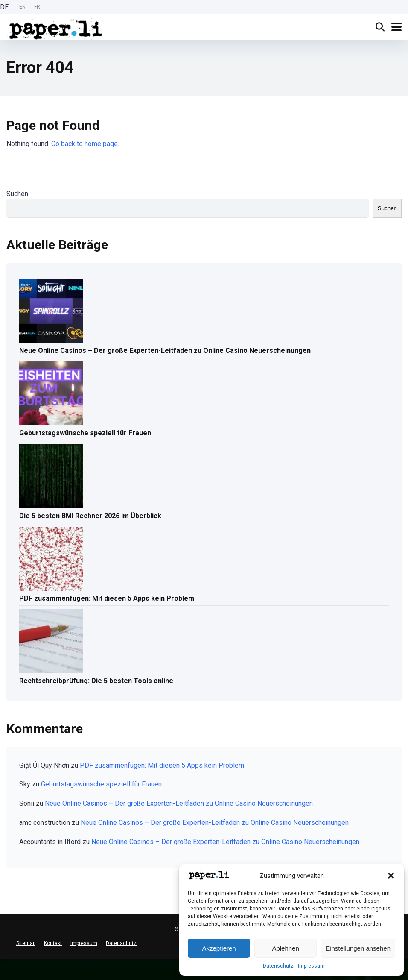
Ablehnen (285, 948)
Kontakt (53, 943)
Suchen (17, 194)
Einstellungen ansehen (358, 948)
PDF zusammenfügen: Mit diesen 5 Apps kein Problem (107, 598)
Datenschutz (278, 966)
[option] (22, 7)
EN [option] (22, 7)
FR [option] (37, 7)
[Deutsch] (4, 963)
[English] (4, 970)
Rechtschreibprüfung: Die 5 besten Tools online (96, 681)
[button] (391, 876)
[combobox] (4, 963)
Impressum (311, 966)
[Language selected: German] (22, 7)
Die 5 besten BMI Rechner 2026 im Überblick (90, 516)
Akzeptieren (219, 948)
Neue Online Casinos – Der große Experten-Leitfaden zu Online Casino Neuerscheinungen (165, 351)
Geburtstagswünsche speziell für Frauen (85, 433)
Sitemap (26, 943)
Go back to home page (85, 144)
